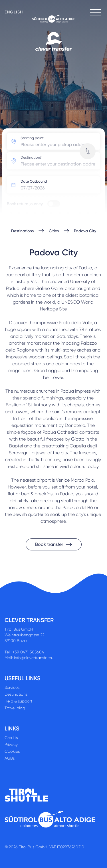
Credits (11, 738)
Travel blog (15, 708)
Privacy (11, 744)
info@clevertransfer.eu (34, 658)
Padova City (85, 231)
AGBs (10, 758)
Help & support (18, 701)
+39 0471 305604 (28, 652)
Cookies (12, 751)
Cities (54, 231)
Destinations (22, 231)
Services (12, 687)
